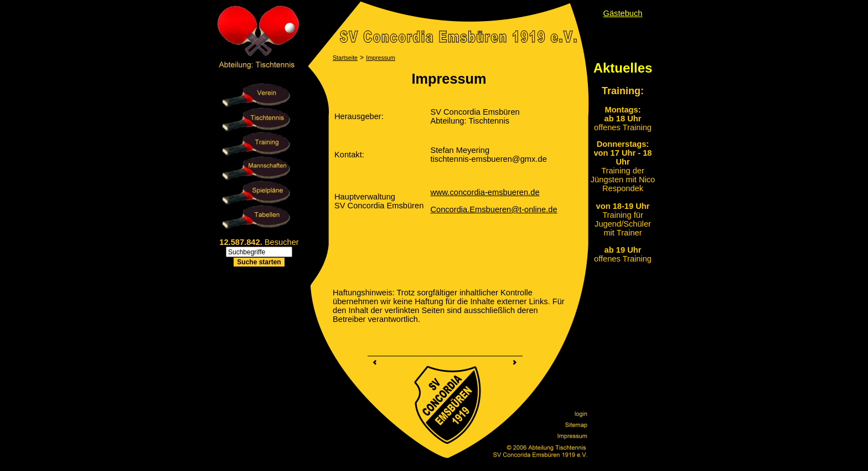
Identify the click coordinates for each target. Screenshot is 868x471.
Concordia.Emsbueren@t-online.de (494, 209)
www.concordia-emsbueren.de (485, 192)
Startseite (345, 58)
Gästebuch (623, 13)
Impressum (381, 58)
